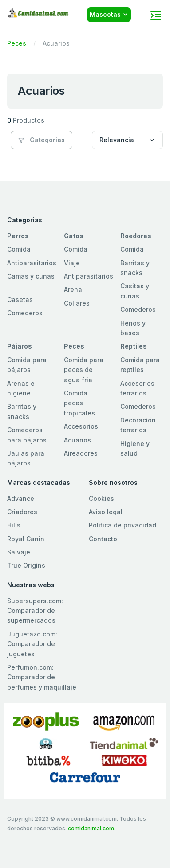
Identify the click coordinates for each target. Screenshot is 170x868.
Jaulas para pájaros (26, 458)
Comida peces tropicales (79, 403)
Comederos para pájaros (27, 435)
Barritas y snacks (135, 268)
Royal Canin (26, 539)
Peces (17, 43)
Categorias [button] (42, 140)
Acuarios (77, 440)
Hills (14, 525)
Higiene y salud (135, 448)
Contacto (103, 539)
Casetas (20, 300)
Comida (19, 249)
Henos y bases (133, 328)
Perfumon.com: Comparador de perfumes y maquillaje (42, 677)
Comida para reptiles (140, 365)
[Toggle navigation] (156, 15)
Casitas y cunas (135, 291)
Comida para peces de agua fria (84, 370)
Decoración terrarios (138, 425)
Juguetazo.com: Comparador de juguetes (32, 644)
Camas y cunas (31, 276)
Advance (21, 498)
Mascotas (105, 14)
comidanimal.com (91, 828)
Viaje (72, 263)
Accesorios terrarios (137, 388)
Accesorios (81, 426)
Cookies (101, 498)
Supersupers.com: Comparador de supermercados (35, 611)
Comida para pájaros (27, 365)
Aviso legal (106, 512)
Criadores (22, 512)
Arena (73, 289)
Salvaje (19, 552)
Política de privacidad (123, 525)
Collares (77, 303)
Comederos (25, 313)
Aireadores (81, 453)
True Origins (26, 565)
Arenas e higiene (21, 388)
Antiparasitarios (32, 263)
